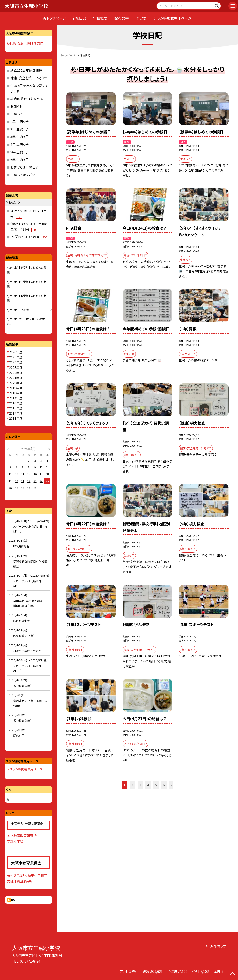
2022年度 (16, 372)
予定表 (141, 18)
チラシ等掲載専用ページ (173, 18)
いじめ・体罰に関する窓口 (25, 43)
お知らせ (17, 106)
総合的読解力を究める (27, 99)
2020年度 (16, 383)
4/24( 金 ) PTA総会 (18, 310)
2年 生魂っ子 (20, 129)
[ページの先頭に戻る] (232, 974)
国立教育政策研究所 (22, 835)
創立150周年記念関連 (26, 70)
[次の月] (49, 449)
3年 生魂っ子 (20, 137)
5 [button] (156, 785)
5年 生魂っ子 (20, 152)
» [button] (172, 785)
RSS (14, 900)
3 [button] (140, 785)
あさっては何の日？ (24, 167)
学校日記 (79, 18)
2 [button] (132, 785)
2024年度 (16, 362)
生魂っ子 (17, 114)
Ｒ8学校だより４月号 (29, 237)
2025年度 (16, 357)
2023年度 (16, 367)
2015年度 (16, 408)
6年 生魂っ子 (20, 159)
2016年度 (16, 403)
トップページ (56, 18)
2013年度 (16, 418)
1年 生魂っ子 (20, 121)
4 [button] (148, 785)
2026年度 (16, 352)
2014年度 (16, 413)
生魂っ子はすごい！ (24, 175)
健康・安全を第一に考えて (29, 78)
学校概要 (100, 18)
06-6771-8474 (30, 961)
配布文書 (122, 18)
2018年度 (16, 393)
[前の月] (8, 449)
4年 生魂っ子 (20, 144)
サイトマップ (218, 946)
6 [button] (164, 785)
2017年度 (16, 398)
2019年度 (16, 388)
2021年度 (16, 378)
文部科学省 (15, 841)
